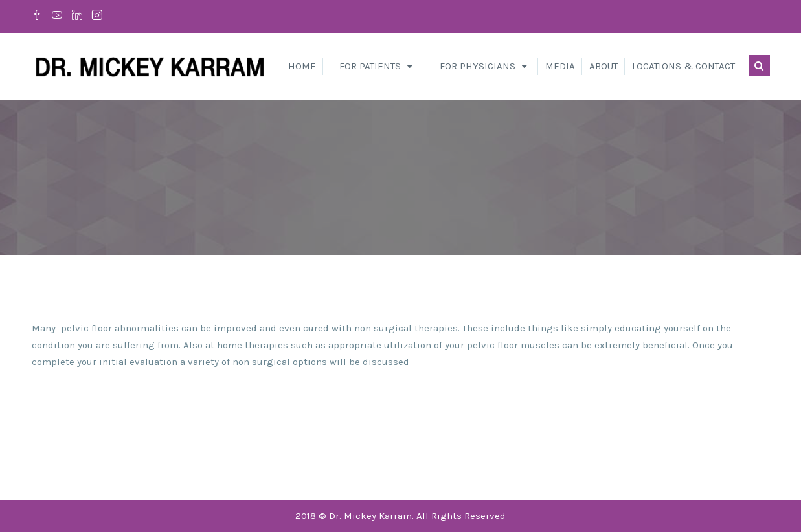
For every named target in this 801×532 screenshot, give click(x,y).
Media (560, 66)
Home (302, 66)
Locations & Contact (683, 66)
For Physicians (478, 66)
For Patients (370, 66)
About (604, 66)
